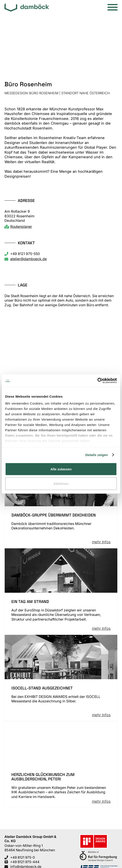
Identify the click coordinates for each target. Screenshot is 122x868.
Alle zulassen (61, 469)
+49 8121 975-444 (25, 862)
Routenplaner (21, 227)
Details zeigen (97, 455)
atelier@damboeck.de (28, 259)
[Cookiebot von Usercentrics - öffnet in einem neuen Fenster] (97, 381)
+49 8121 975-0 (23, 857)
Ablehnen (61, 484)
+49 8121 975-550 (25, 254)
